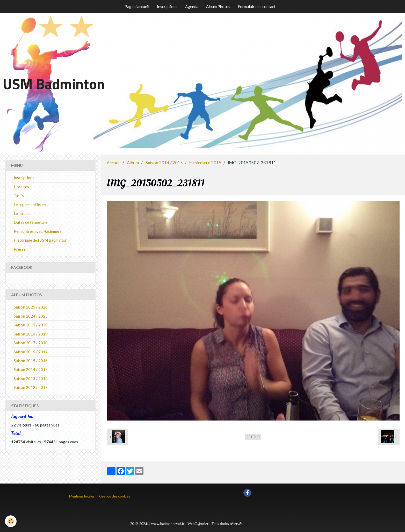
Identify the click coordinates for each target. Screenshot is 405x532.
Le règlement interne (32, 205)
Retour (253, 437)
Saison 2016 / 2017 (31, 352)
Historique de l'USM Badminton (41, 240)
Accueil (114, 163)
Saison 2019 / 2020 (31, 325)
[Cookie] (11, 521)
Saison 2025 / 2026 (31, 307)
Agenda (192, 6)
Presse (20, 249)
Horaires (21, 187)
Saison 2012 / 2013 (31, 387)
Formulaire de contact (257, 6)
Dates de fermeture (31, 222)
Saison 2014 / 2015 (164, 163)
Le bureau (22, 213)
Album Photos (218, 6)
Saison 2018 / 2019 (31, 334)
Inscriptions (167, 6)
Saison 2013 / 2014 (31, 379)
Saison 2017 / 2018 (31, 343)
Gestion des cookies (115, 496)
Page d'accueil (137, 6)
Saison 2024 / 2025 (31, 316)
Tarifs (19, 195)
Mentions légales (82, 496)
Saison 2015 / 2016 (31, 361)
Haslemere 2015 (205, 163)
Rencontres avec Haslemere (38, 231)
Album (133, 163)
